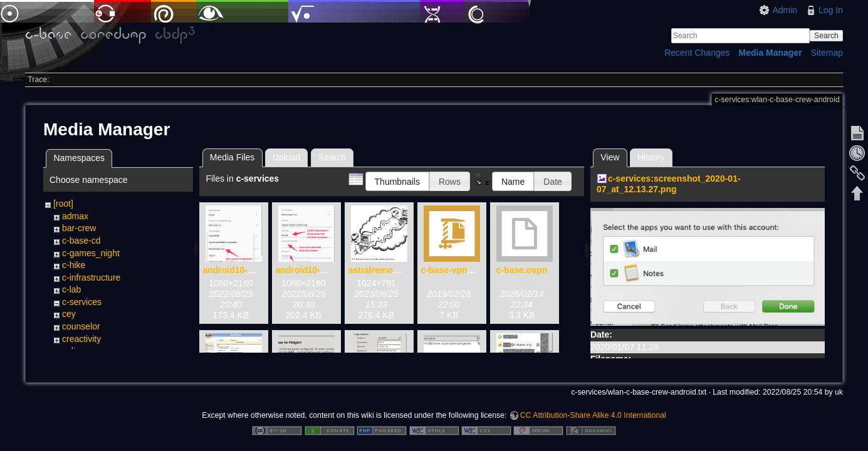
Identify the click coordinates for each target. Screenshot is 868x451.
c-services (82, 302)
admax (75, 216)
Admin (785, 10)
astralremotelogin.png (394, 270)
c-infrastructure (91, 277)
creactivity (81, 339)
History (651, 157)
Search (826, 36)
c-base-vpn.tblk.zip (460, 270)
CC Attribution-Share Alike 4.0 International (593, 410)
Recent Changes (697, 53)
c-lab (71, 289)
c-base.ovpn (522, 270)
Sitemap (827, 53)
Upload (286, 157)
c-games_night (91, 253)
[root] (63, 204)
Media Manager (771, 53)
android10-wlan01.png (249, 270)
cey (69, 314)
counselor (81, 326)
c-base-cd (81, 241)
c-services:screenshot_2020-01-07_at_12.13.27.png (669, 184)
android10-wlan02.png (322, 270)
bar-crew (79, 228)
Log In (831, 10)
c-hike (74, 265)
